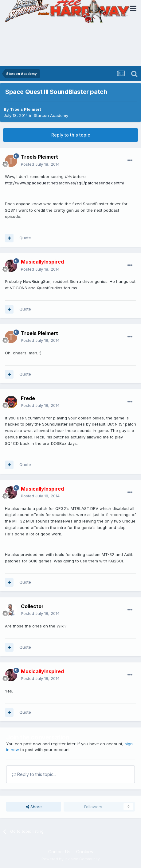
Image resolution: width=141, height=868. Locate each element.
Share (34, 807)
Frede (28, 398)
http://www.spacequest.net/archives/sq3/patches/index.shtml (64, 183)
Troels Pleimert (25, 109)
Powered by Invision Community (71, 859)
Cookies (85, 852)
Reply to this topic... (34, 774)
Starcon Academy (51, 115)
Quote (25, 238)
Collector (32, 606)
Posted (40, 164)
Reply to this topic (71, 135)
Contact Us (59, 852)
